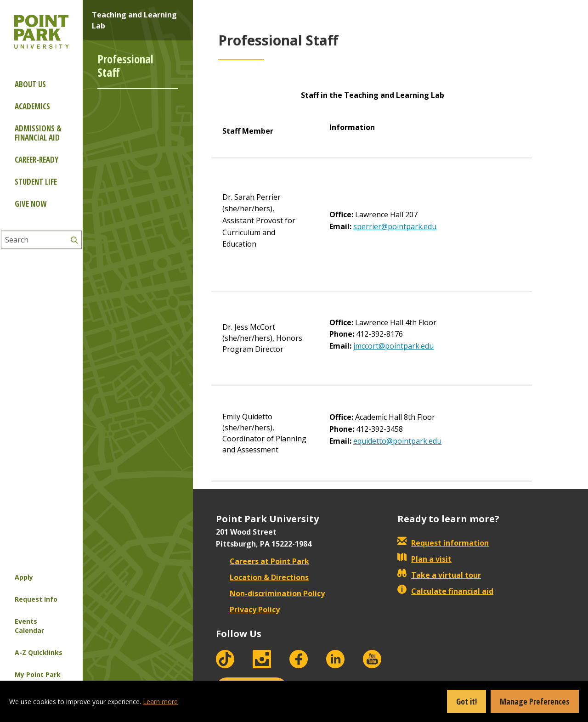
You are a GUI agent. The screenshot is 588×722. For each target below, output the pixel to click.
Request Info (36, 599)
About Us (30, 84)
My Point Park (38, 674)
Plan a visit (424, 559)
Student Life (36, 182)
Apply (24, 577)
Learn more (160, 702)
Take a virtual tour (439, 575)
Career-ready (37, 160)
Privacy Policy (248, 609)
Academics (32, 106)
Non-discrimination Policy (270, 593)
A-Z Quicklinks (39, 652)
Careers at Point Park (263, 561)
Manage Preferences (535, 701)
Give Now (31, 204)
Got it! (466, 701)
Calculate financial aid (445, 591)
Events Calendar (29, 626)
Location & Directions (262, 577)
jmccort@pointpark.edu (393, 346)
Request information (443, 543)
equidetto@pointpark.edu (397, 441)
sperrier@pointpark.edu (395, 226)
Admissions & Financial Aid (38, 133)
